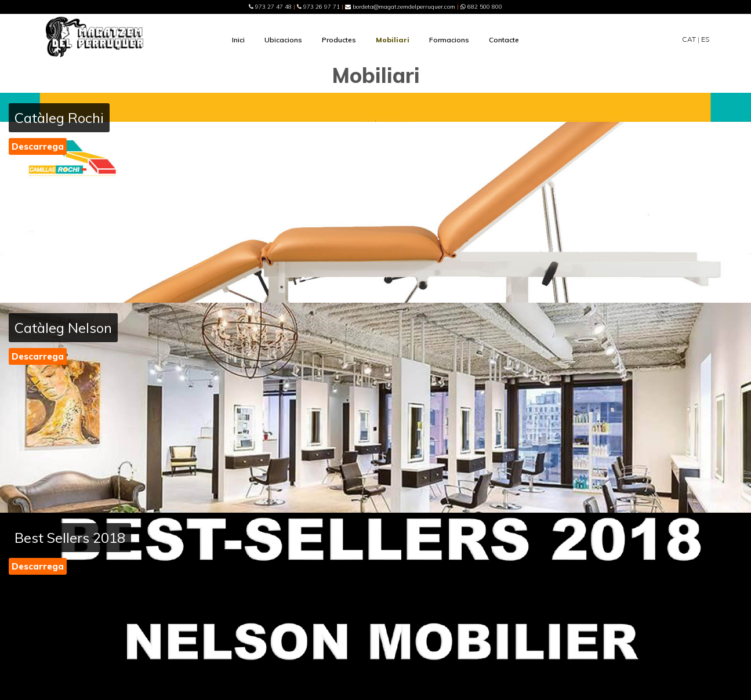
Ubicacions (283, 40)
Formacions (449, 40)
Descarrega (38, 146)
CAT (689, 39)
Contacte (504, 40)
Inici (238, 40)
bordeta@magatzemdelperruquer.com (400, 7)
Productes (339, 40)
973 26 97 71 (318, 7)
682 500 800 (481, 7)
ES (705, 39)
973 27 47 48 (270, 7)
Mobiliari (393, 40)
